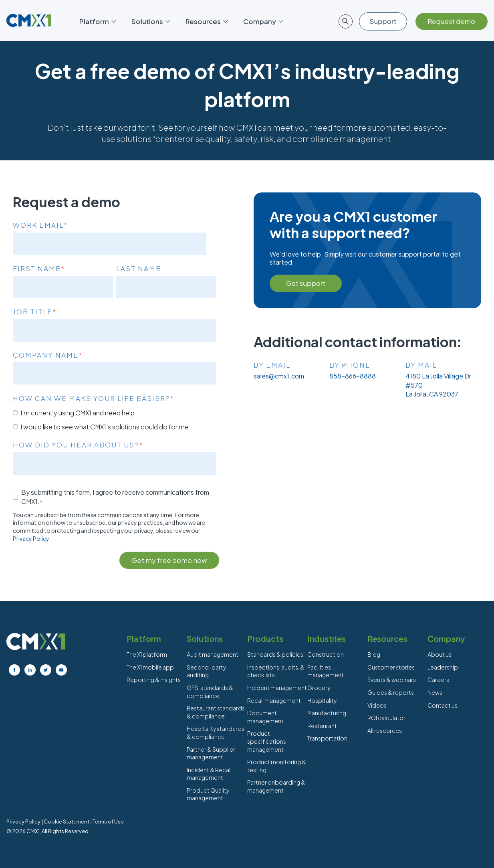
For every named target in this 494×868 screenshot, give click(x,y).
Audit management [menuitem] (213, 654)
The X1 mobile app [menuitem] (150, 667)
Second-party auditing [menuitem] (206, 671)
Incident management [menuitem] (277, 688)
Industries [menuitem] (327, 638)
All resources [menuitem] (385, 730)
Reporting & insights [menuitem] (154, 680)
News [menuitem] (435, 692)
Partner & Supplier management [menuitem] (211, 753)
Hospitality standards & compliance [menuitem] (216, 732)
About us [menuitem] (440, 654)
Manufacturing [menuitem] (327, 713)
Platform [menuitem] (144, 638)
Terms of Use (108, 821)
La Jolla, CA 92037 (432, 394)
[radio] (114, 413)
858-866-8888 (353, 376)
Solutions (150, 21)
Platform (97, 21)
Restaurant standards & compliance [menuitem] (216, 712)
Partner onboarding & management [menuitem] (276, 786)
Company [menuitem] (446, 638)
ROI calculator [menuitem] (386, 718)
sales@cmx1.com (279, 376)
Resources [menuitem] (387, 638)
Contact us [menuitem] (443, 705)
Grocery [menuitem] (319, 688)
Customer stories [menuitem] (391, 667)
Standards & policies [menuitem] (275, 654)
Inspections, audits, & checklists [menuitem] (276, 671)
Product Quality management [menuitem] (208, 794)
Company (263, 21)
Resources (206, 21)
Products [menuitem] (265, 638)
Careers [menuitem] (438, 680)
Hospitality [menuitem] (322, 700)
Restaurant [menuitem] (322, 726)
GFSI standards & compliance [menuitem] (210, 692)
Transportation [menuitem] (327, 738)
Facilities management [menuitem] (326, 671)
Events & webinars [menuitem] (392, 680)
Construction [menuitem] (326, 654)
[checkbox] (114, 420)
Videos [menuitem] (377, 705)
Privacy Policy (31, 538)
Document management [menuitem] (265, 717)
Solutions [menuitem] (205, 638)
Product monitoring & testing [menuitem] (277, 766)
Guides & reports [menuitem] (391, 692)
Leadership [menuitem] (443, 667)
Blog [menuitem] (374, 654)
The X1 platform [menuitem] (147, 654)
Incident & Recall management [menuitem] (209, 774)
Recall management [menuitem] (274, 700)
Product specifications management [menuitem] (267, 741)
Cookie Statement (67, 821)
